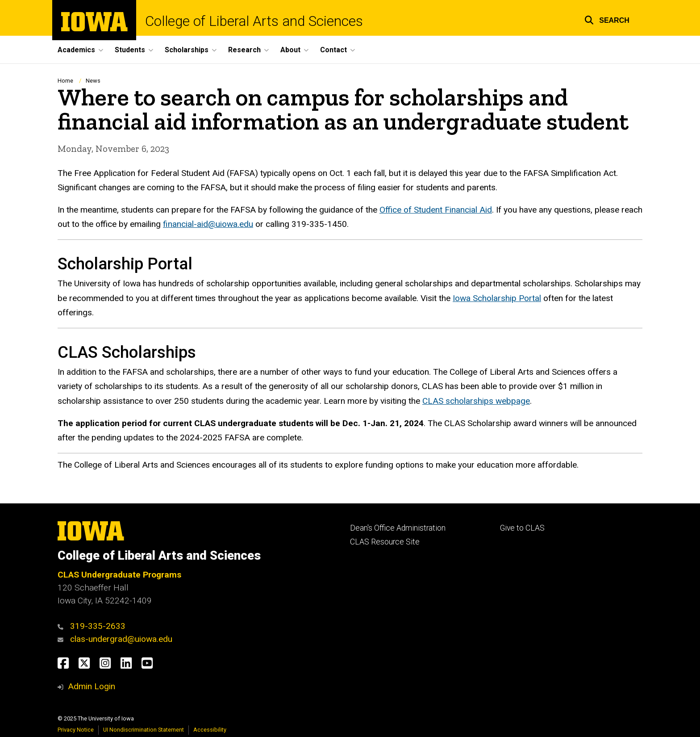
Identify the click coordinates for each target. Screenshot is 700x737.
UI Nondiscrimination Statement (144, 730)
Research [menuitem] (244, 50)
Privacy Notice (76, 730)
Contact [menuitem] (333, 50)
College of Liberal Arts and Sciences (254, 21)
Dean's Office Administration (398, 528)
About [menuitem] (290, 50)
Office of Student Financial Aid (436, 210)
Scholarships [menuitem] (187, 50)
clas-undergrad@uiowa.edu (121, 639)
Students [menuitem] (130, 50)
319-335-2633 (98, 626)
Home (65, 81)
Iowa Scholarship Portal (497, 298)
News (93, 81)
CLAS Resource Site (385, 542)
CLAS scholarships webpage (476, 401)
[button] (607, 19)
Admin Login (92, 686)
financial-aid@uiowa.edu (208, 224)
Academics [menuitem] (76, 50)
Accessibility (210, 730)
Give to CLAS (522, 528)
